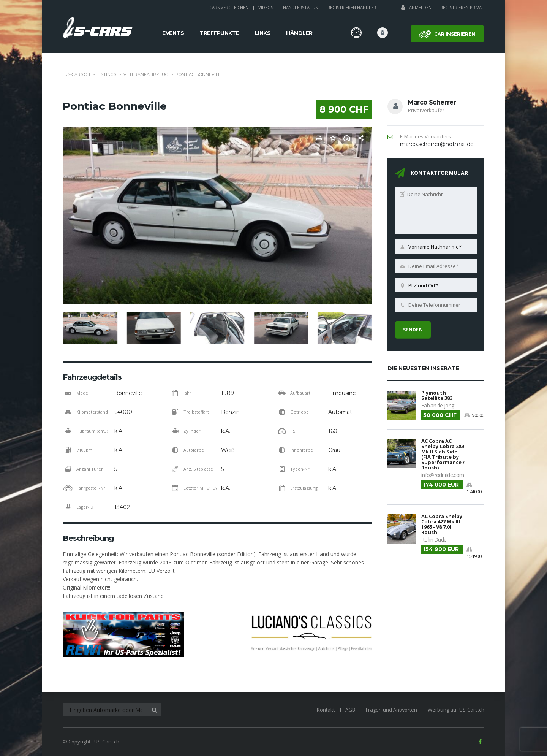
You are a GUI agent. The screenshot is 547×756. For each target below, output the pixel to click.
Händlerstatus (300, 7)
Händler (299, 33)
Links (263, 33)
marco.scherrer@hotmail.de (437, 144)
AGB (350, 710)
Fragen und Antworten (391, 710)
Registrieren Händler (352, 7)
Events (173, 33)
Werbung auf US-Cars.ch (456, 710)
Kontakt (326, 710)
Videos (266, 7)
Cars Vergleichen (229, 7)
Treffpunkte (219, 33)
